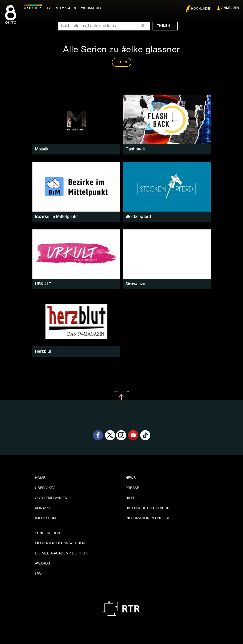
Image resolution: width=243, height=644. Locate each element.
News (131, 478)
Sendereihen (47, 533)
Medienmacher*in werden (60, 543)
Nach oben (121, 395)
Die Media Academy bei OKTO (62, 553)
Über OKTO (45, 488)
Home (40, 478)
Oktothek (33, 8)
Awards (42, 563)
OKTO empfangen (51, 498)
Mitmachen (66, 8)
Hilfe (130, 498)
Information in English (148, 518)
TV (49, 8)
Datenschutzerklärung (149, 508)
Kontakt (43, 508)
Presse (132, 488)
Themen (166, 26)
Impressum (45, 518)
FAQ (38, 574)
